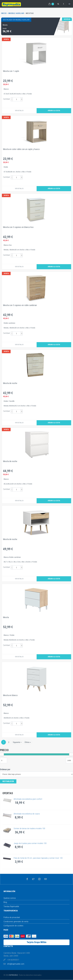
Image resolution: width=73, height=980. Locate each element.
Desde (5, 28)
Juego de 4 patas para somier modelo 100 (30, 843)
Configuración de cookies (13, 926)
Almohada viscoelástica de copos (27, 814)
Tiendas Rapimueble (11, 906)
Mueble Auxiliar (16, 13)
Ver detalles (19, 111)
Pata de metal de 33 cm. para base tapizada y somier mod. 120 (38, 858)
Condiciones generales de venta (16, 921)
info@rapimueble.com (16, 964)
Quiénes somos (10, 898)
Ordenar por (5, 769)
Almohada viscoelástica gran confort (28, 799)
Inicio (4, 13)
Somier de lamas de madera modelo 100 (29, 828)
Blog (5, 902)
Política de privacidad (12, 917)
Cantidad (6, 99)
